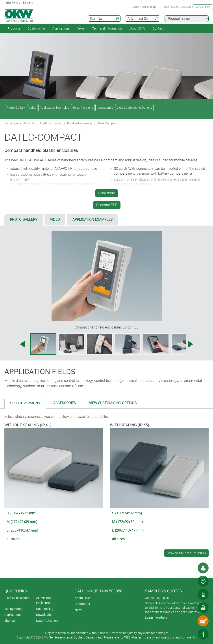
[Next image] (191, 344)
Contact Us (82, 604)
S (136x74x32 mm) (22, 513)
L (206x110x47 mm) (22, 530)
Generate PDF (107, 205)
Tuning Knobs (14, 609)
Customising (36, 28)
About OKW (83, 598)
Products (14, 28)
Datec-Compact (107, 123)
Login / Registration (144, 7)
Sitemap (10, 621)
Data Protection (47, 621)
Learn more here (156, 618)
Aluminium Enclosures (44, 600)
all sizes (13, 539)
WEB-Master (133, 637)
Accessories (105, 108)
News (81, 28)
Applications (61, 28)
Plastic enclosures (51, 123)
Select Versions (83, 108)
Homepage (11, 123)
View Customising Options (134, 108)
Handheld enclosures (80, 123)
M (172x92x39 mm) (22, 522)
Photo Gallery (16, 108)
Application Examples (54, 108)
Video (32, 108)
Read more (107, 193)
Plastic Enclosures (17, 598)
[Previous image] (22, 344)
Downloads (44, 615)
